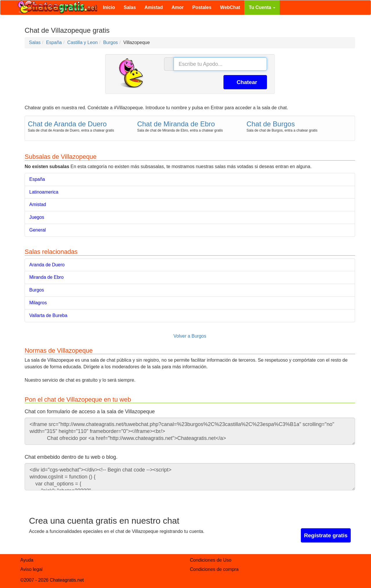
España (37, 179)
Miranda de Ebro (46, 277)
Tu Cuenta (262, 7)
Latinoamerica (44, 192)
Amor (178, 7)
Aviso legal (31, 569)
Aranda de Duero (47, 265)
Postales (202, 7)
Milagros (38, 303)
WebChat (230, 7)
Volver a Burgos (190, 336)
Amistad (154, 7)
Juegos (37, 217)
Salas (130, 7)
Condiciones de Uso (211, 560)
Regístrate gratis (326, 535)
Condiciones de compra (214, 569)
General (38, 230)
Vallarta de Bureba (48, 315)
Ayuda (27, 560)
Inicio (109, 7)
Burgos (37, 290)
